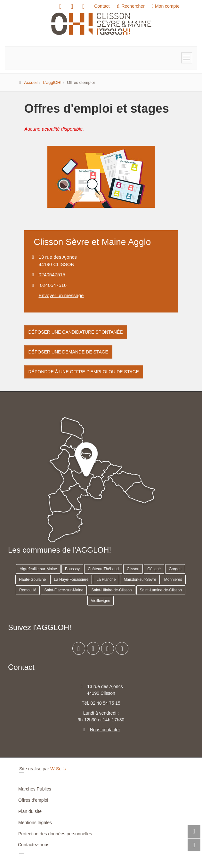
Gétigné (154, 569)
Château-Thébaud (103, 569)
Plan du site (30, 811)
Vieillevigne (101, 601)
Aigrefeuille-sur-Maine (38, 569)
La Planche (106, 580)
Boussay (72, 569)
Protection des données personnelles (55, 834)
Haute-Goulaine (32, 580)
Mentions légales (35, 823)
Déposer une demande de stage (68, 352)
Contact (102, 6)
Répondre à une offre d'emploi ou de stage (84, 372)
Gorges (175, 569)
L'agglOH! (52, 82)
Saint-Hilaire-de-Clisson (111, 590)
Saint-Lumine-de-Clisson (161, 590)
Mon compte (166, 6)
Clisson (133, 569)
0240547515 (52, 275)
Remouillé (28, 590)
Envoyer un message (61, 295)
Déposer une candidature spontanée (76, 332)
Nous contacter (105, 730)
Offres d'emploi (33, 800)
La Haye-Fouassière (71, 580)
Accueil (31, 82)
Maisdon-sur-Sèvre (140, 580)
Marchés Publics (35, 789)
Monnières (173, 580)
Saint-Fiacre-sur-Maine (64, 590)
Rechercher (130, 6)
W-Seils (58, 769)
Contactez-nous (34, 845)
